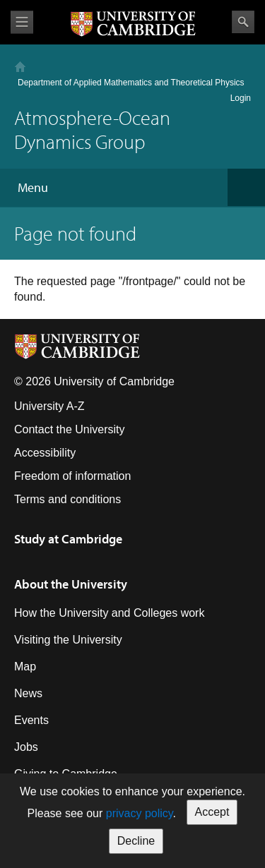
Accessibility (45, 453)
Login (241, 98)
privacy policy (140, 813)
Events (31, 720)
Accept (212, 812)
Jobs (26, 747)
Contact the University (70, 429)
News (28, 693)
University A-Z (49, 406)
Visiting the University (68, 640)
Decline (136, 841)
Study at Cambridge (68, 539)
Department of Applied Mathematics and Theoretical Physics (131, 83)
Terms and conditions (67, 499)
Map (25, 667)
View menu (22, 22)
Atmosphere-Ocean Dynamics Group (92, 129)
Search (243, 22)
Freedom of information (72, 476)
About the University (71, 584)
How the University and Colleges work (109, 613)
